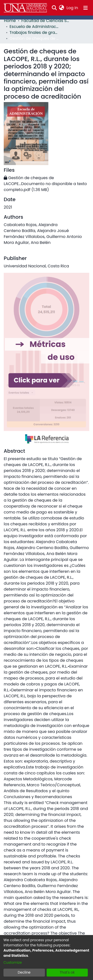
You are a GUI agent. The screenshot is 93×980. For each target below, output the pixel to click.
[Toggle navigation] (86, 8)
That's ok (67, 972)
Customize (13, 962)
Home (10, 21)
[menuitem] (62, 8)
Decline (24, 972)
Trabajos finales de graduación (34, 32)
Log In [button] (72, 8)
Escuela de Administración (34, 27)
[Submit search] (54, 8)
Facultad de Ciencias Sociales (46, 21)
